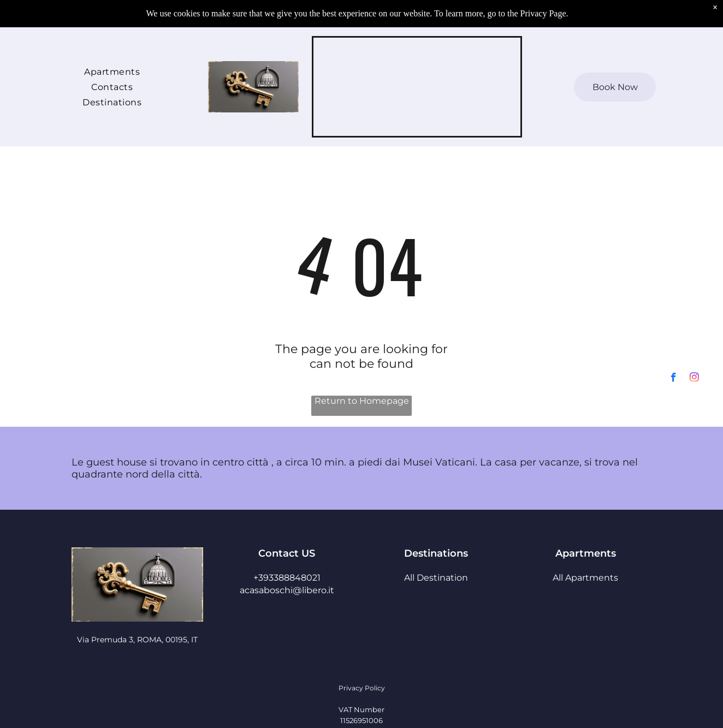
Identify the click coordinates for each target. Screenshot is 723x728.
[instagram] (694, 698)
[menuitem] (112, 71)
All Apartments (585, 578)
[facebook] (674, 698)
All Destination (436, 578)
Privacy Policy (362, 688)
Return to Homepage (362, 401)
